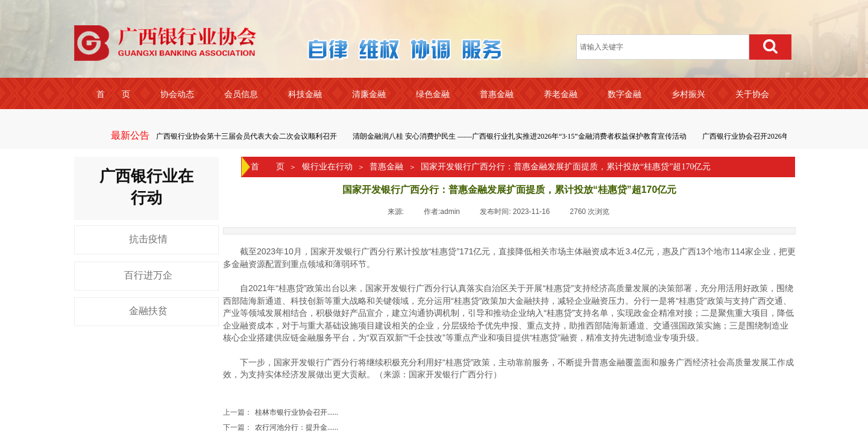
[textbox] (663, 47)
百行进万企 (148, 275)
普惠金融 (386, 167)
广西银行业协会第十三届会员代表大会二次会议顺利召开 (247, 136)
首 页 (268, 167)
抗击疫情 (148, 239)
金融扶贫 (148, 311)
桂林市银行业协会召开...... (281, 413)
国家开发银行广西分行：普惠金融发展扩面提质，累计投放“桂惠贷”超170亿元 (566, 167)
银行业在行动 (327, 167)
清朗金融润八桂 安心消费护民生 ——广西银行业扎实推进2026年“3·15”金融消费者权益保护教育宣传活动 (520, 136)
